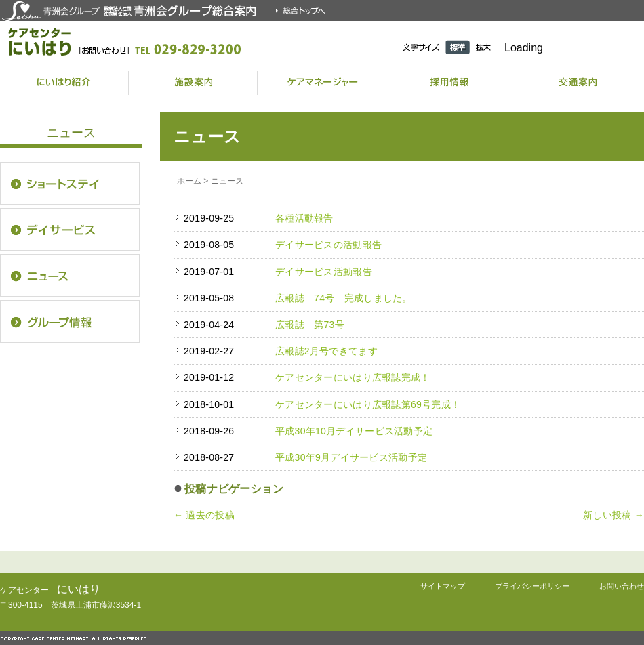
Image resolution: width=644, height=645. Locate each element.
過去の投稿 (204, 515)
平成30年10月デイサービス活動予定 (354, 431)
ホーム (189, 181)
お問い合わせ (622, 586)
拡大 (483, 47)
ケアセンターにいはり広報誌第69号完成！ (368, 404)
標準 (458, 47)
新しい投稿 (613, 515)
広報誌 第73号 (310, 325)
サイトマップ (443, 586)
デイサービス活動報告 (324, 272)
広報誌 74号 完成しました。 (344, 298)
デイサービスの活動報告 (328, 245)
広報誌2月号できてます (326, 351)
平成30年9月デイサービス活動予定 (351, 457)
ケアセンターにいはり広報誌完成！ (353, 377)
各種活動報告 (304, 218)
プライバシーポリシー (532, 586)
